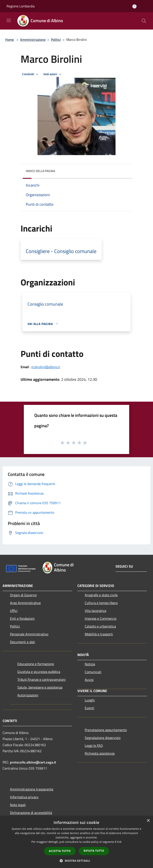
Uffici (14, 611)
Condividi (31, 74)
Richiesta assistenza (100, 753)
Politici (56, 40)
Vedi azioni (53, 74)
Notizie (90, 664)
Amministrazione (33, 40)
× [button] (148, 821)
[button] (76, 861)
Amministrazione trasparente (32, 789)
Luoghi (90, 700)
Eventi (90, 708)
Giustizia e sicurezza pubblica (39, 672)
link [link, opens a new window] (119, 842)
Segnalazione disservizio (103, 738)
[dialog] (76, 842)
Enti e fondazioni (22, 618)
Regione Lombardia (21, 6)
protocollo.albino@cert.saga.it (33, 762)
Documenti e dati (23, 642)
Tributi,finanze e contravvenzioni (42, 679)
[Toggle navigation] (9, 20)
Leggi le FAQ (94, 745)
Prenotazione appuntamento (106, 730)
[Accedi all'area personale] (134, 6)
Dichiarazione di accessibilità (31, 813)
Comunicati (93, 672)
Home (10, 40)
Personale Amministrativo (29, 634)
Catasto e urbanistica (100, 626)
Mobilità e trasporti (99, 634)
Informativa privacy (24, 797)
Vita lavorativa (95, 611)
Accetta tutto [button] (60, 851)
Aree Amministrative (25, 603)
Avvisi (89, 680)
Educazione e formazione (36, 664)
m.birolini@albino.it (46, 367)
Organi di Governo (23, 595)
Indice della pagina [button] (40, 171)
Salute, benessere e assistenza (40, 687)
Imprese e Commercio (101, 618)
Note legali (18, 805)
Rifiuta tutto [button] (94, 851)
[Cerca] (144, 21)
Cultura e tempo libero (101, 603)
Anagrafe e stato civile (101, 595)
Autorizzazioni (28, 695)
